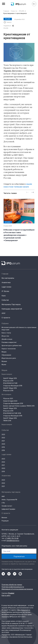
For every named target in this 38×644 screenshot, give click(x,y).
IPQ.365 (22, 11)
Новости (14, 11)
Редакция (5, 521)
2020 (3, 444)
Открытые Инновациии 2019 (13, 403)
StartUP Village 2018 (10, 388)
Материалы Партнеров (11, 304)
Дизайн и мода (7, 339)
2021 (3, 441)
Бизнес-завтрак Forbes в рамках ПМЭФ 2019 (19, 406)
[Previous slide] (27, 192)
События (5, 300)
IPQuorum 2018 (8, 391)
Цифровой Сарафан (8, 509)
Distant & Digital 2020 (10, 401)
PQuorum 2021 (8, 398)
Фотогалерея (6, 394)
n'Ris (3, 503)
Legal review (6, 287)
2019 (3, 447)
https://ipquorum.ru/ (24, 610)
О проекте (6, 318)
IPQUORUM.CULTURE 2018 (12, 413)
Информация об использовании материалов (17, 589)
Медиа (4, 352)
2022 (3, 438)
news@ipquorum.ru (13, 541)
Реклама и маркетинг (9, 342)
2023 (3, 434)
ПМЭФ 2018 (7, 421)
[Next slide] (33, 192)
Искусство (5, 336)
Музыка (4, 361)
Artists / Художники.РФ (9, 500)
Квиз (4, 296)
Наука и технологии (9, 349)
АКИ (3, 313)
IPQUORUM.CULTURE (10, 383)
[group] (19, 220)
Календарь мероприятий (12, 309)
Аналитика (6, 282)
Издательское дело (9, 358)
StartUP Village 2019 (10, 378)
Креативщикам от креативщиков (15, 13)
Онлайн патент (7, 506)
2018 (3, 450)
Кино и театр (6, 333)
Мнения (4, 518)
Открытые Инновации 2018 (13, 386)
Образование (6, 355)
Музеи (4, 364)
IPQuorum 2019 (8, 381)
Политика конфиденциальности (13, 587)
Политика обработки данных (12, 585)
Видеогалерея (7, 374)
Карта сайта (6, 595)
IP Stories (5, 291)
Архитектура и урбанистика (12, 345)
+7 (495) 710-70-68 (12, 538)
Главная (6, 11)
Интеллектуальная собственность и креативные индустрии (19, 328)
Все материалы (8, 278)
